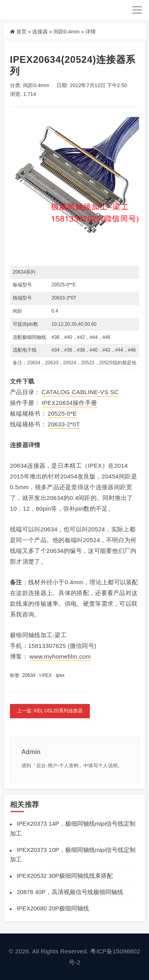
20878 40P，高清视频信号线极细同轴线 (70, 892)
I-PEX (45, 675)
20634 (29, 675)
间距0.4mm (67, 32)
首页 (21, 32)
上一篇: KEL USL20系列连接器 (50, 711)
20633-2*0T (64, 424)
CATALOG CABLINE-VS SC (80, 392)
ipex (60, 675)
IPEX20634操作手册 (70, 403)
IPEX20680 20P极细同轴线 (53, 908)
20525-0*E (62, 413)
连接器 (40, 32)
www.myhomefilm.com (60, 656)
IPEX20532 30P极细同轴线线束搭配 (65, 876)
